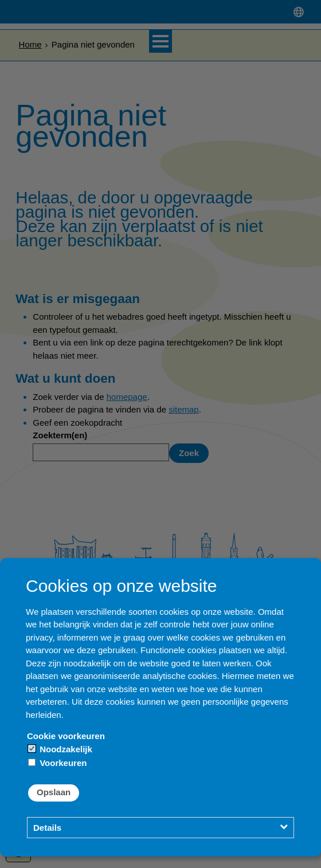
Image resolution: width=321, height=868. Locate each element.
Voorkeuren (57, 763)
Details (47, 828)
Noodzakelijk (60, 749)
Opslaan (54, 792)
